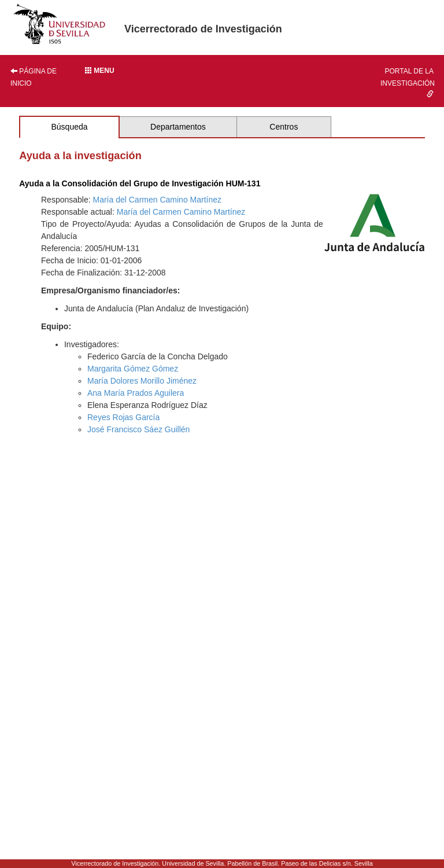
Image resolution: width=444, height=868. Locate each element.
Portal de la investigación (408, 82)
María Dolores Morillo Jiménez (142, 381)
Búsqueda (69, 127)
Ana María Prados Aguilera (136, 393)
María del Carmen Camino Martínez (158, 200)
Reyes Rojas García (123, 417)
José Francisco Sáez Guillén (138, 429)
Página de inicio (34, 77)
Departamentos (178, 127)
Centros (284, 127)
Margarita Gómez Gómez (133, 369)
